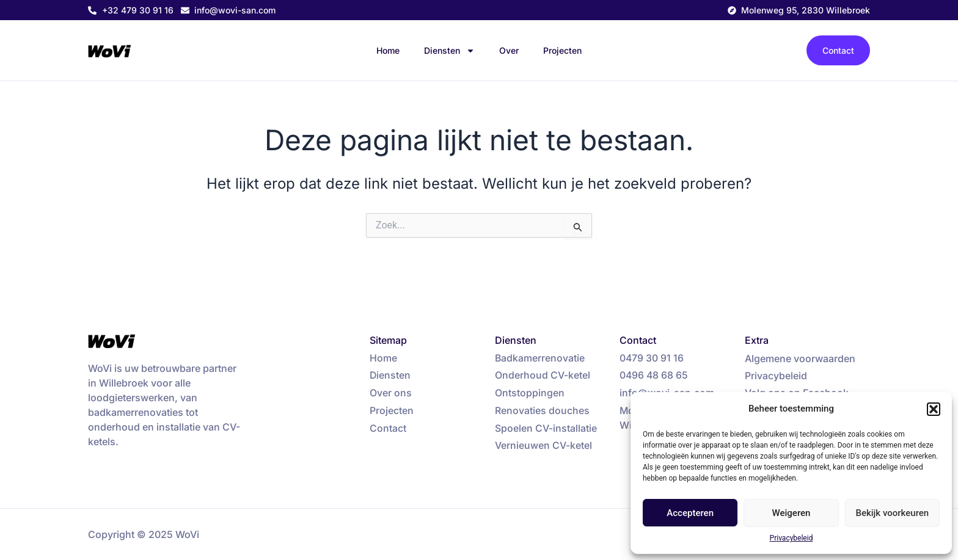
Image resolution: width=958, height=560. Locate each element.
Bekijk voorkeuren (892, 513)
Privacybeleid (792, 538)
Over (509, 50)
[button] (934, 409)
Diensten (449, 51)
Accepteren (690, 513)
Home (388, 50)
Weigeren (792, 513)
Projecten (562, 50)
